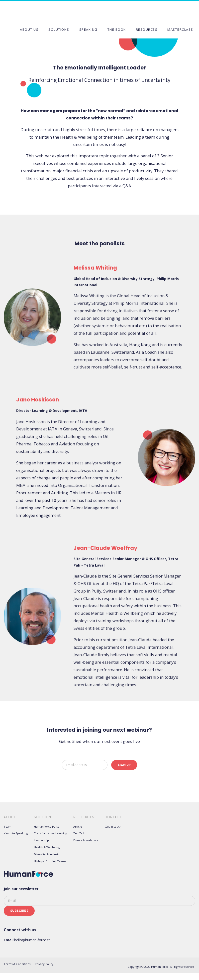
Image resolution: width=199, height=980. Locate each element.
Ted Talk (79, 833)
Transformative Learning (50, 833)
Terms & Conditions (17, 964)
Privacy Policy (44, 964)
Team (8, 826)
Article (78, 826)
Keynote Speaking (16, 833)
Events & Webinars (86, 840)
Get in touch (113, 826)
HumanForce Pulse (47, 826)
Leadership (41, 840)
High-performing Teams (50, 861)
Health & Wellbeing (47, 847)
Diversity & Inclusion (48, 854)
